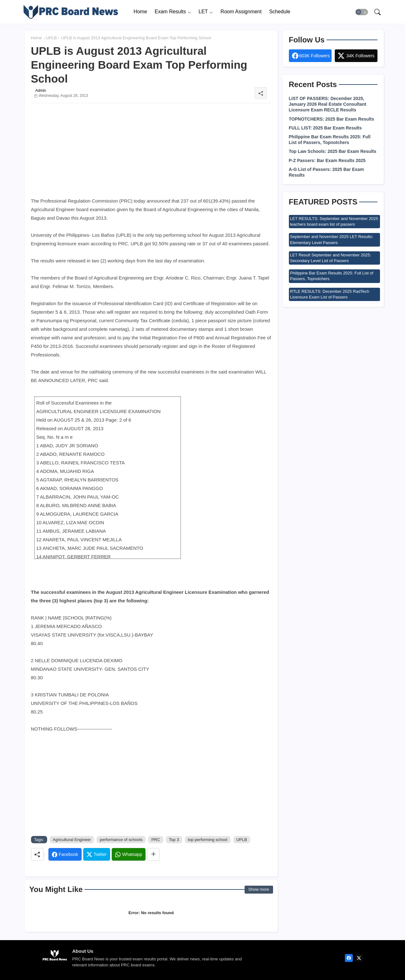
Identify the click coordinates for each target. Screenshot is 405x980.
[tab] (140, 12)
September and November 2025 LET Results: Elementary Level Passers (332, 239)
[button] (362, 12)
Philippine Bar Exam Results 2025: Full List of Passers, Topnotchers (330, 140)
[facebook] (349, 958)
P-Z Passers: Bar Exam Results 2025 (327, 160)
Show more (259, 889)
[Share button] (153, 854)
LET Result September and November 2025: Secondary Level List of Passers (331, 258)
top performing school (208, 840)
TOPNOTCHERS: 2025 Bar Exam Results (332, 119)
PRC (156, 840)
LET (203, 12)
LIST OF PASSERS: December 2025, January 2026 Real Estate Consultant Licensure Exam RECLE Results (328, 104)
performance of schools (121, 840)
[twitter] (359, 958)
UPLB (52, 38)
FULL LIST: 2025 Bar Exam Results (325, 128)
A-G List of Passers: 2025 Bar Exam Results (326, 172)
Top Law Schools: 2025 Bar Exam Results (333, 151)
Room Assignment (241, 12)
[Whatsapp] (129, 854)
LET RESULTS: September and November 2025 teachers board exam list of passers (334, 221)
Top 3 (174, 840)
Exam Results (170, 12)
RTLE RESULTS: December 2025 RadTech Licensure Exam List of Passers (330, 294)
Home (140, 12)
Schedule (280, 12)
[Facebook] (65, 854)
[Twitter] (97, 854)
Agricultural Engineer (72, 840)
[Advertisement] (151, 152)
